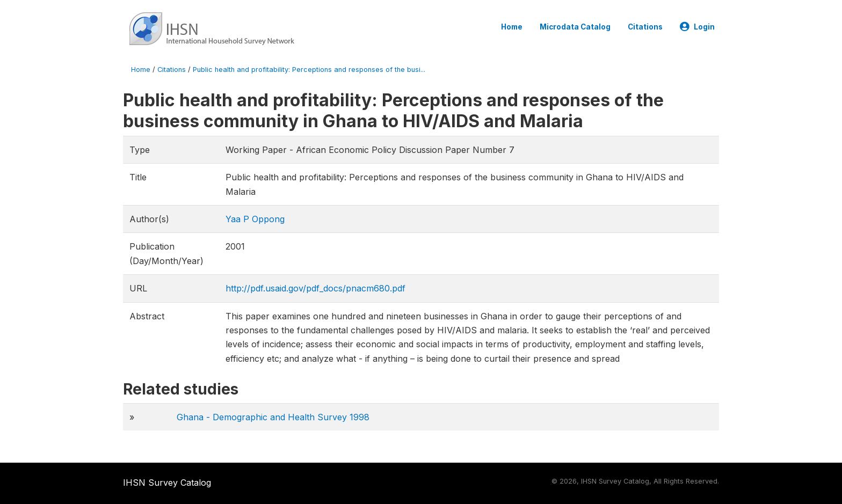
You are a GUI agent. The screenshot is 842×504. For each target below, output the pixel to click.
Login (697, 27)
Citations (645, 27)
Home (512, 27)
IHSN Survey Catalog (167, 483)
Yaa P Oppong (255, 219)
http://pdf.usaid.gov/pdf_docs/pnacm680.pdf (315, 288)
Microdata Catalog (575, 27)
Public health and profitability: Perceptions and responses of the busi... (309, 70)
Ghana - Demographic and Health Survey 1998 (273, 417)
